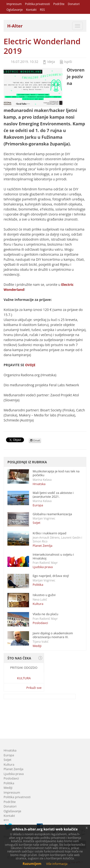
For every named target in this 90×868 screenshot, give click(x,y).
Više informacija (57, 864)
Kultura (38, 604)
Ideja (51, 62)
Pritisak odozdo (24, 668)
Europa (38, 505)
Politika (38, 585)
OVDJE (30, 365)
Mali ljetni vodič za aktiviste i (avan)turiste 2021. (53, 495)
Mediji (37, 646)
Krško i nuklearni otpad (49, 533)
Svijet (36, 523)
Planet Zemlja (42, 546)
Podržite (59, 4)
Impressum (14, 4)
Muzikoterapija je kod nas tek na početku (56, 473)
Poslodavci (40, 623)
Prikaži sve (34, 688)
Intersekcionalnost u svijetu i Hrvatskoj (53, 556)
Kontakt (31, 10)
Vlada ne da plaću (45, 614)
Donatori (74, 4)
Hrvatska (39, 484)
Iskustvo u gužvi (44, 595)
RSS (42, 10)
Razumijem (32, 864)
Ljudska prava (43, 567)
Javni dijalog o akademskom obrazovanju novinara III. (53, 635)
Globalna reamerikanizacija (52, 514)
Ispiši (68, 62)
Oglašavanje (15, 10)
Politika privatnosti (37, 4)
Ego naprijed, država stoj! (51, 576)
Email (35, 440)
